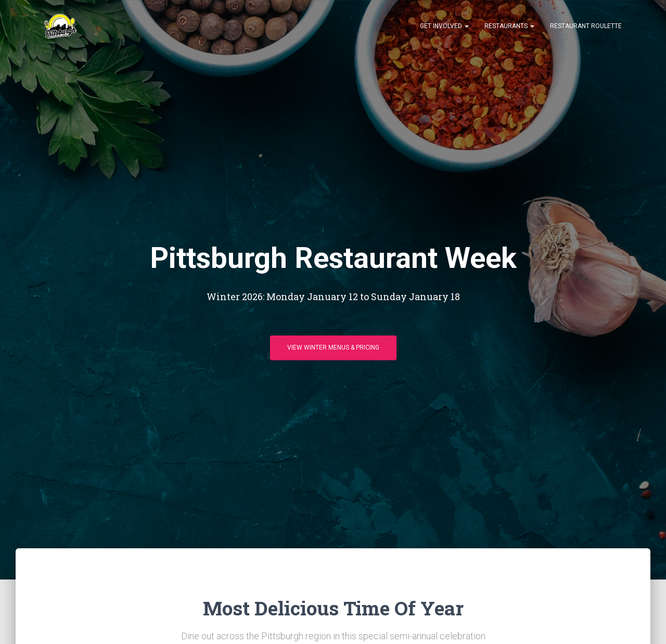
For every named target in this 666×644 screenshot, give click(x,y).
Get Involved (444, 26)
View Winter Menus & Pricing (333, 347)
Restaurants (509, 26)
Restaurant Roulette (586, 26)
